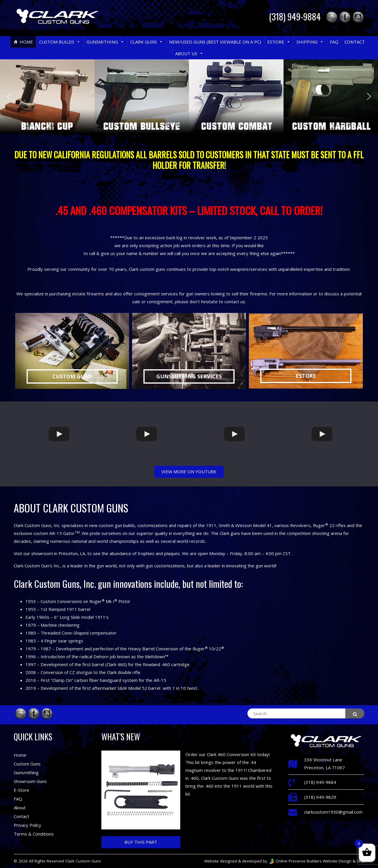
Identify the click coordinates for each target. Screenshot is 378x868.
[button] (78, 42)
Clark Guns (147, 42)
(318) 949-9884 (295, 17)
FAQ (334, 42)
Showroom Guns (30, 781)
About (20, 808)
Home (26, 42)
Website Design (337, 861)
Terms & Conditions (34, 834)
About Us (189, 53)
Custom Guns (27, 764)
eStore (279, 42)
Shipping (310, 42)
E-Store (21, 790)
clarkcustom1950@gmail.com (333, 812)
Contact (355, 42)
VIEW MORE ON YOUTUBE (189, 472)
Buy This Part (141, 842)
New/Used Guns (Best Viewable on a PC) (215, 42)
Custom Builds (60, 42)
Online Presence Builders (295, 861)
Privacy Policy (27, 825)
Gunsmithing (105, 42)
